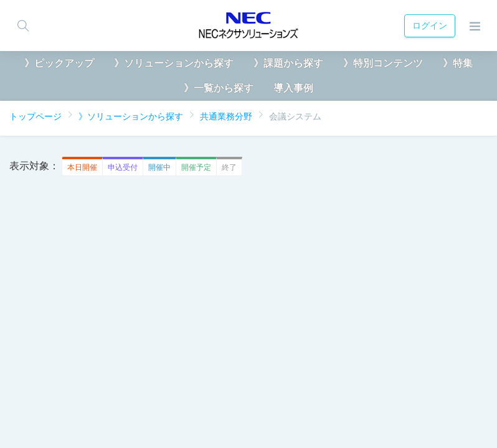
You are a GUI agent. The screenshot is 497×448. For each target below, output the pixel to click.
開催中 (157, 167)
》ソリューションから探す (174, 63)
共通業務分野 (226, 116)
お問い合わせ (321, 406)
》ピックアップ (59, 63)
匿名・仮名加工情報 (143, 406)
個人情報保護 (56, 406)
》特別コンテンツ (383, 63)
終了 (226, 167)
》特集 (458, 63)
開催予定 (193, 167)
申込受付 (120, 167)
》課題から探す (288, 63)
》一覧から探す (219, 88)
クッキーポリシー (239, 406)
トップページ (35, 116)
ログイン (427, 26)
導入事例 (293, 88)
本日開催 (79, 167)
